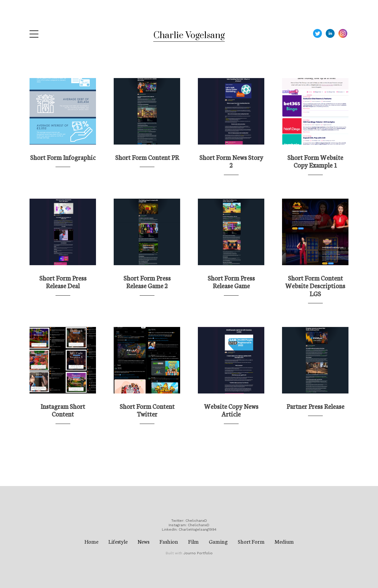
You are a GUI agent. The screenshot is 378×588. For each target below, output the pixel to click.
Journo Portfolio (198, 553)
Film (193, 541)
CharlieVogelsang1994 (198, 529)
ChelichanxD (196, 521)
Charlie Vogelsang (189, 35)
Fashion (169, 541)
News (144, 541)
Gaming (218, 541)
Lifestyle (118, 541)
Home (91, 541)
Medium (284, 541)
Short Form (251, 541)
